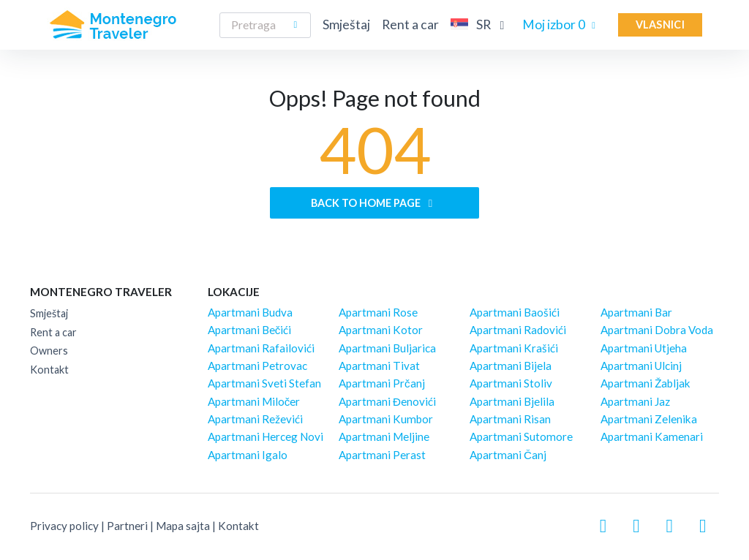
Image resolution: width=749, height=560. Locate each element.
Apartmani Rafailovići (261, 348)
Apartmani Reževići (255, 419)
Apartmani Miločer (254, 401)
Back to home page (374, 203)
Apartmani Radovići (518, 330)
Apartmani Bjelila (512, 401)
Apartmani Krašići (514, 348)
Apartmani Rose (378, 312)
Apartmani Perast (382, 455)
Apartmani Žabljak (646, 383)
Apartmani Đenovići (387, 401)
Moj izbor (561, 24)
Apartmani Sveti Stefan (264, 383)
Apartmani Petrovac (257, 366)
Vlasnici (660, 24)
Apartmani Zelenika (649, 419)
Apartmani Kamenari (652, 436)
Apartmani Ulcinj (641, 366)
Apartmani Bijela (511, 366)
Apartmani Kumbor (386, 419)
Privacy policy (64, 526)
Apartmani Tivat (379, 366)
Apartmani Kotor (381, 330)
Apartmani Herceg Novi (266, 436)
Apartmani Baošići (515, 312)
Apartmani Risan (510, 419)
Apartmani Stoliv (511, 383)
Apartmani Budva (250, 312)
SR (481, 24)
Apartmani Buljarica (387, 348)
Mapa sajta (183, 526)
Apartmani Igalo (248, 455)
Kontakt (49, 370)
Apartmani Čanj (508, 455)
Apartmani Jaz (635, 401)
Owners (49, 351)
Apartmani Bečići (250, 330)
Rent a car (410, 24)
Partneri (127, 526)
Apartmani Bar (636, 312)
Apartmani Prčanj (382, 383)
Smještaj (346, 24)
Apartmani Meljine (384, 436)
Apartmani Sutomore (521, 436)
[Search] (265, 25)
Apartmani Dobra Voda (657, 330)
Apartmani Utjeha (644, 348)
